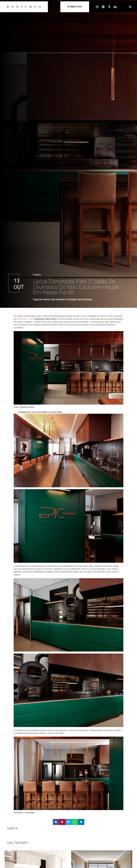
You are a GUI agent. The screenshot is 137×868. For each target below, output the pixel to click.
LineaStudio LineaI (25, 319)
